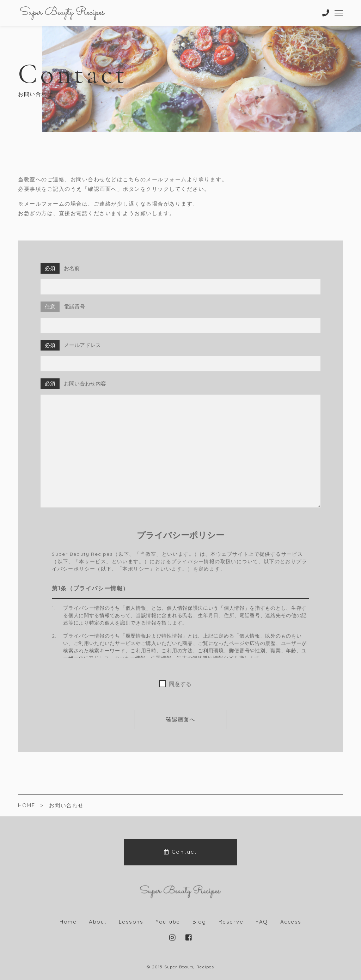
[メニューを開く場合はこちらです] (339, 13)
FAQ (262, 922)
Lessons (131, 922)
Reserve (231, 922)
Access (291, 922)
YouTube (168, 922)
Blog (199, 922)
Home (68, 922)
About (98, 922)
